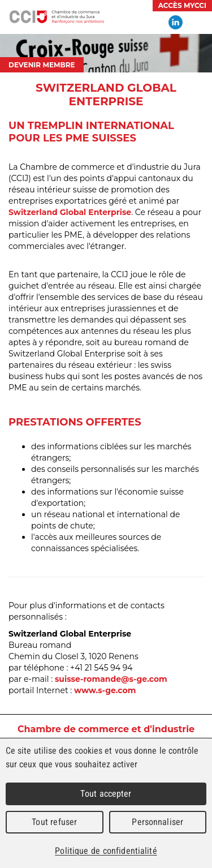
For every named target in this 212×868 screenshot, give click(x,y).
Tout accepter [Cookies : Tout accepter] (106, 794)
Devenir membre (42, 65)
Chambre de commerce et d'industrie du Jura (57, 17)
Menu (198, 23)
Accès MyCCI (182, 5)
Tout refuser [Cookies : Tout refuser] (54, 822)
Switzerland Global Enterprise (70, 212)
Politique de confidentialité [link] (106, 851)
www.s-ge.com (105, 690)
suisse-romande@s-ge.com (111, 679)
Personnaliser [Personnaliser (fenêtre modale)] (157, 822)
